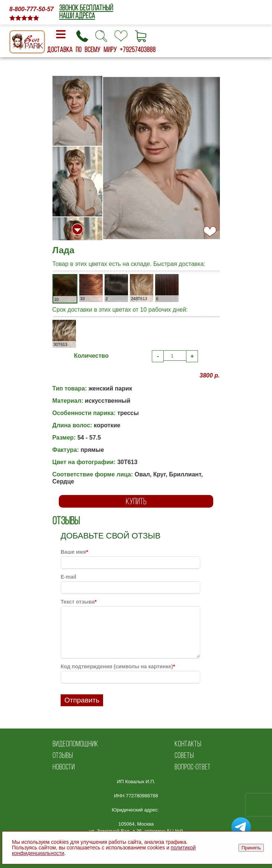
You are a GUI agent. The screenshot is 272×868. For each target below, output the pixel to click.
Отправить (82, 700)
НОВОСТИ (64, 767)
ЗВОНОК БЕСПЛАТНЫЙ (86, 8)
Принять (251, 848)
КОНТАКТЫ (188, 744)
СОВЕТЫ (184, 755)
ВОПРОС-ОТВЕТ (193, 767)
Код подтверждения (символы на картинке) (118, 666)
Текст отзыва (79, 602)
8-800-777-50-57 (31, 9)
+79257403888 (138, 49)
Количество (91, 356)
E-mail (68, 577)
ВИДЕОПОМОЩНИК (75, 744)
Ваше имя (74, 552)
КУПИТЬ (136, 501)
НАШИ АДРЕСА (77, 15)
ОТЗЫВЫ (63, 755)
